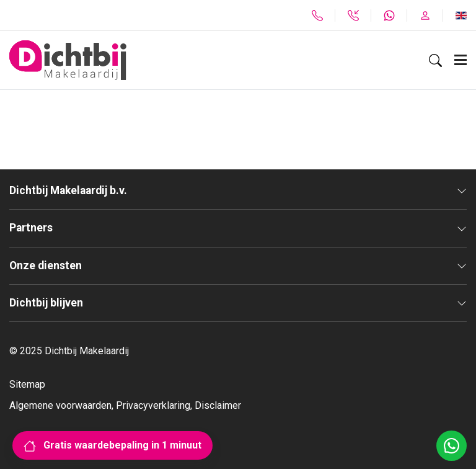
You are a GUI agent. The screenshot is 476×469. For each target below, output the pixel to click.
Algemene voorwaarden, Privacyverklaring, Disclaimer (125, 405)
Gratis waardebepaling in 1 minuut (112, 445)
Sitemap (27, 384)
